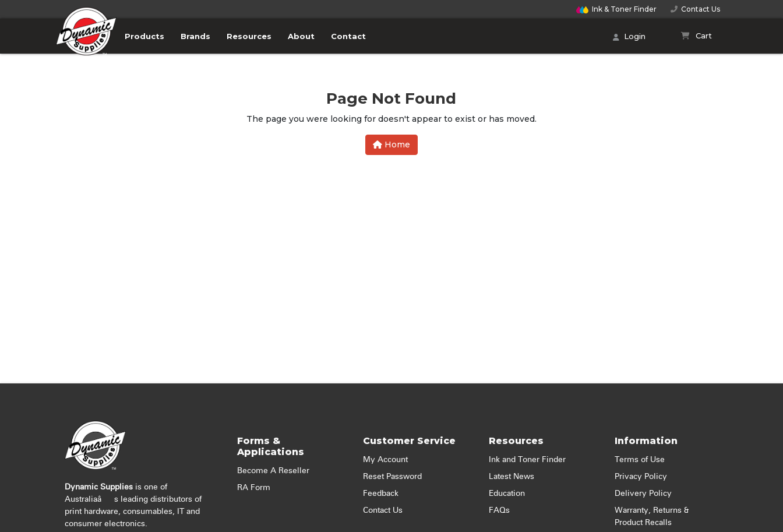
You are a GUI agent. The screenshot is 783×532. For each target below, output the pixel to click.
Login (629, 37)
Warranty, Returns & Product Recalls (652, 517)
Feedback (381, 494)
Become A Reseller (273, 471)
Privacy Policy (641, 477)
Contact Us (695, 9)
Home (391, 145)
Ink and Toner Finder (527, 460)
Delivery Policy (643, 494)
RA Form (254, 488)
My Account (385, 460)
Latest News (512, 477)
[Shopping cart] (696, 36)
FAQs (499, 510)
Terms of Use (640, 460)
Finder (616, 9)
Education (507, 494)
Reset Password (392, 477)
